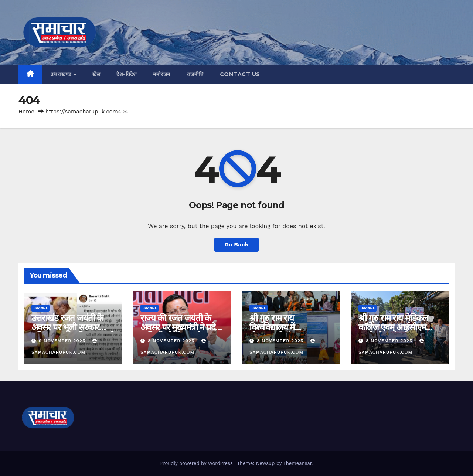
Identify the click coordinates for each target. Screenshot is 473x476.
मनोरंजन (162, 74)
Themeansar (297, 463)
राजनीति (195, 74)
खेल (96, 74)
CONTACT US (240, 74)
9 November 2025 (63, 341)
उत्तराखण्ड (62, 74)
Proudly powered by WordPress (197, 463)
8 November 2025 (172, 341)
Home (26, 112)
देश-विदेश (127, 74)
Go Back (237, 244)
